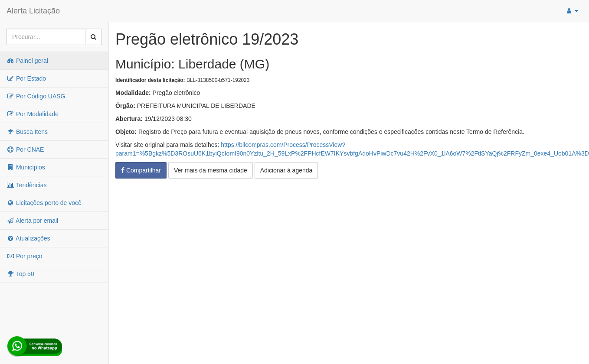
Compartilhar (141, 170)
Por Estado (26, 78)
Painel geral (27, 61)
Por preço (25, 256)
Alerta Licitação (33, 11)
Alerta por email (32, 221)
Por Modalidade (33, 114)
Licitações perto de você (44, 203)
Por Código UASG (36, 96)
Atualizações (28, 238)
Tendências (26, 185)
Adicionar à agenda (286, 170)
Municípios (26, 167)
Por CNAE (25, 149)
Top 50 (20, 274)
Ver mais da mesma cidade (211, 170)
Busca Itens (27, 132)
